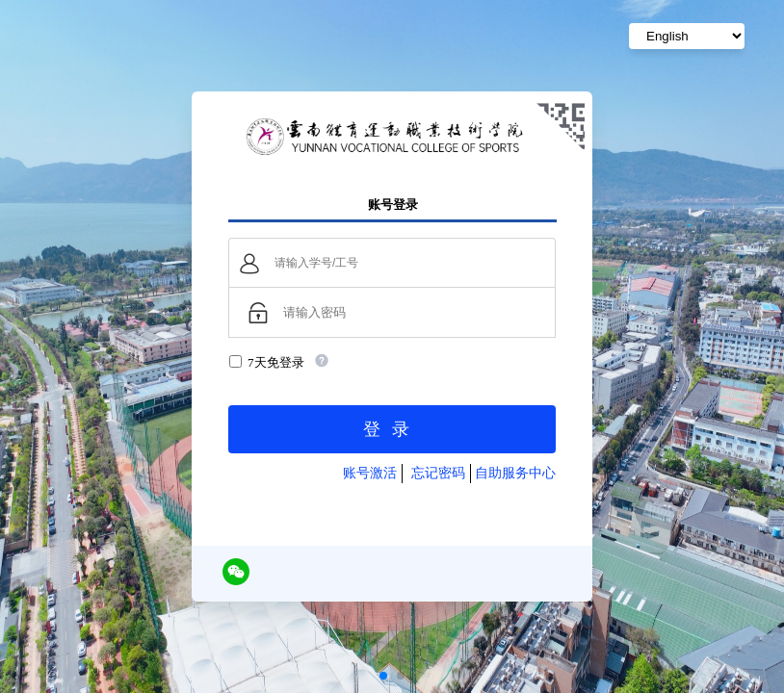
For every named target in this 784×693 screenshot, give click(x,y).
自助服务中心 (515, 473)
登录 (392, 429)
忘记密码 (438, 473)
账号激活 (370, 473)
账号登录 (393, 204)
